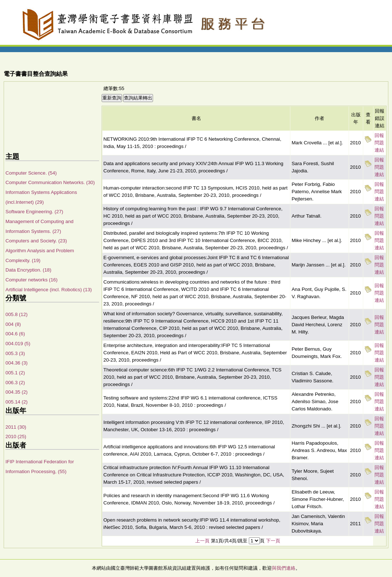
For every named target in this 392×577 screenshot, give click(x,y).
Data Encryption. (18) (28, 270)
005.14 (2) (17, 402)
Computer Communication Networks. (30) (50, 182)
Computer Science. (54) (31, 173)
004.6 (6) (15, 334)
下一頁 (273, 541)
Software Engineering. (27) (34, 212)
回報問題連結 (379, 143)
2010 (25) (16, 436)
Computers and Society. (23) (36, 241)
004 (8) (13, 324)
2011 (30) (16, 427)
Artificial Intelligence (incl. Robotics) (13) (49, 290)
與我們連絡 (284, 568)
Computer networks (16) (32, 280)
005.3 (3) (15, 353)
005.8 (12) (17, 314)
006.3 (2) (15, 383)
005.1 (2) (15, 373)
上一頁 (202, 541)
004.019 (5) (18, 344)
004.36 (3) (17, 363)
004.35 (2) (17, 392)
